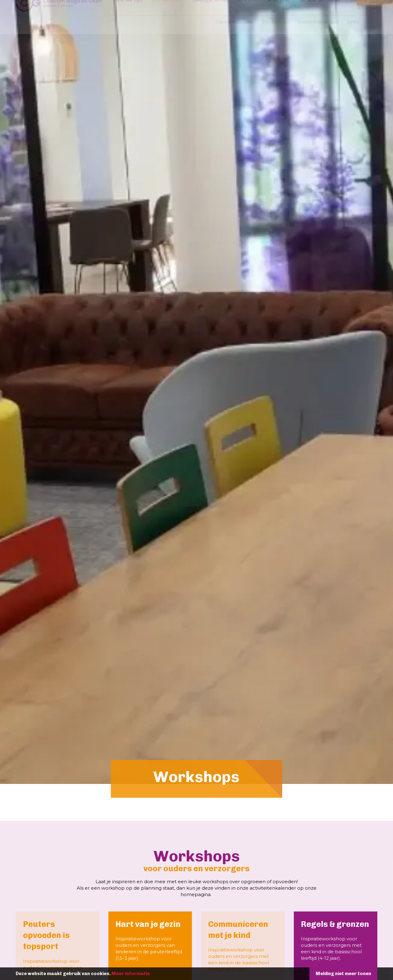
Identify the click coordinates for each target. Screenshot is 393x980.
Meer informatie (144, 974)
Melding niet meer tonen (330, 974)
